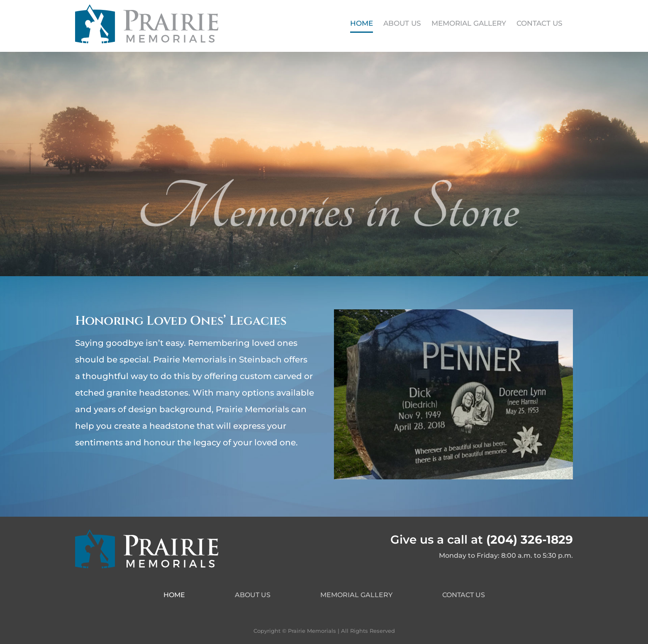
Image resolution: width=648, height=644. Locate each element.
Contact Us (464, 595)
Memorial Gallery (356, 595)
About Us (253, 595)
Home (174, 595)
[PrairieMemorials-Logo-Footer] (147, 532)
